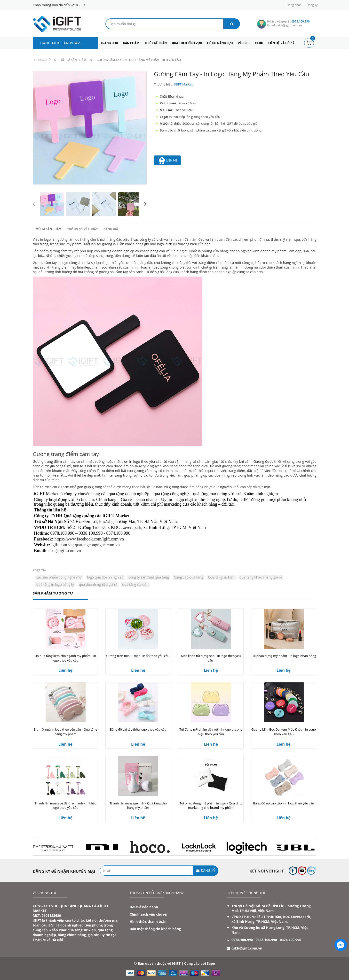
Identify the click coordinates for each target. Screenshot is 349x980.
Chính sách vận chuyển (149, 914)
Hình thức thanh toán (148, 922)
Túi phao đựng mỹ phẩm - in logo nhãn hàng (284, 656)
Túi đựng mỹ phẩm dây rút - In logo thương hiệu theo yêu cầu (211, 732)
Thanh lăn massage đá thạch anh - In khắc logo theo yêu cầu (65, 806)
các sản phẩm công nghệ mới (59, 577)
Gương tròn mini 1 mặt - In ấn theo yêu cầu (138, 656)
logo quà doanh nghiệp (105, 577)
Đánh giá (111, 229)
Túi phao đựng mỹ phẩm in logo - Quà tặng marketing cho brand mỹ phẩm (211, 806)
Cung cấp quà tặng (188, 577)
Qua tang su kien (221, 577)
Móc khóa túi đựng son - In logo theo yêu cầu (211, 658)
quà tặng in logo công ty (55, 584)
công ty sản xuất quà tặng (149, 577)
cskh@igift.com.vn (64, 551)
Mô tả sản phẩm (48, 229)
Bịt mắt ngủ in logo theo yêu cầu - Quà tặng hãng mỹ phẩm (65, 732)
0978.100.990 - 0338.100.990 (254, 940)
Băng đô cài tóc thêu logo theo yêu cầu (138, 729)
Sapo (211, 963)
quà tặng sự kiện (135, 584)
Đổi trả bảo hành (144, 907)
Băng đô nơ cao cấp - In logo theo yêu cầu (284, 803)
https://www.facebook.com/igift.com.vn (89, 539)
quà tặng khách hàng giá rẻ (261, 577)
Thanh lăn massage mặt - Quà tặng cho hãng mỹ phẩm (138, 806)
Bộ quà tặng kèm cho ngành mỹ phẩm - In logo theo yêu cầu (66, 658)
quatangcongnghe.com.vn (97, 545)
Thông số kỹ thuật (82, 229)
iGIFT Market (183, 84)
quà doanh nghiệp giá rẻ (98, 584)
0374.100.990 (291, 940)
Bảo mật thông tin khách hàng (155, 929)
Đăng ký (312, 5)
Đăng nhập (294, 5)
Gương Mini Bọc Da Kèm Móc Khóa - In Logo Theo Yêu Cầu (284, 732)
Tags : (37, 570)
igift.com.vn (62, 545)
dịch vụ (162, 239)
